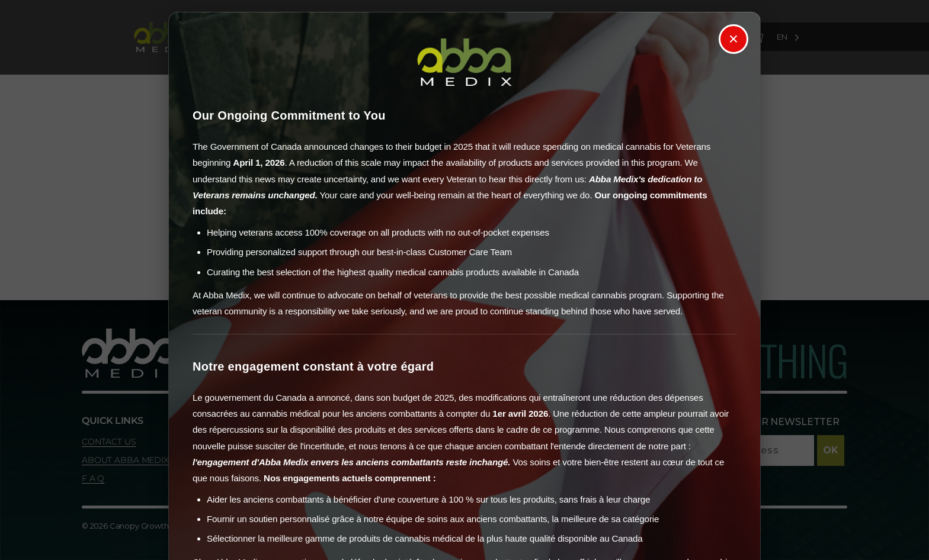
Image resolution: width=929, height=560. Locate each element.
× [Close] (733, 39)
